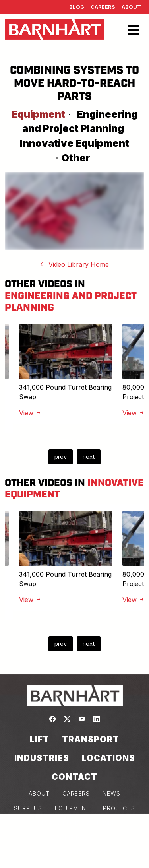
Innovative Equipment (74, 143)
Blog (77, 7)
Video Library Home (74, 264)
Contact (74, 777)
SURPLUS (28, 808)
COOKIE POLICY (74, 838)
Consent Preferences (75, 852)
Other (76, 158)
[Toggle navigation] (134, 29)
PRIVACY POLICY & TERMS (74, 823)
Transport (91, 739)
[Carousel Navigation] (74, 457)
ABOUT (39, 793)
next (89, 457)
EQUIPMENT (73, 808)
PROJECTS (119, 808)
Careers (103, 7)
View (30, 413)
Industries (42, 758)
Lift (40, 739)
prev (61, 457)
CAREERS (76, 793)
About (131, 7)
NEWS (111, 793)
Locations (108, 758)
